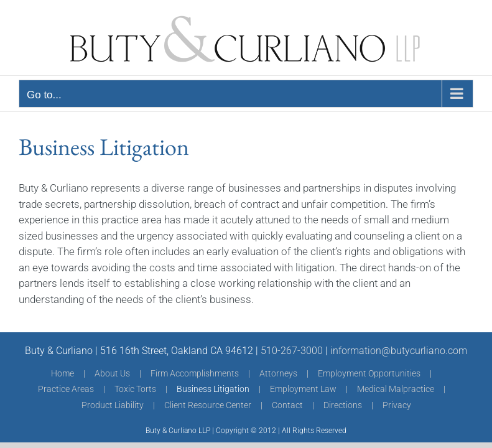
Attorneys (278, 373)
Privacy (397, 405)
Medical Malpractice (396, 389)
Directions (343, 405)
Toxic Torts (135, 389)
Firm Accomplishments (195, 373)
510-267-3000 (292, 351)
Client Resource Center (208, 405)
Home (63, 373)
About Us (112, 373)
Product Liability (113, 405)
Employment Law (303, 389)
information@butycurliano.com (399, 351)
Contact (287, 405)
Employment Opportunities (369, 373)
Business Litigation (213, 389)
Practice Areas (66, 389)
